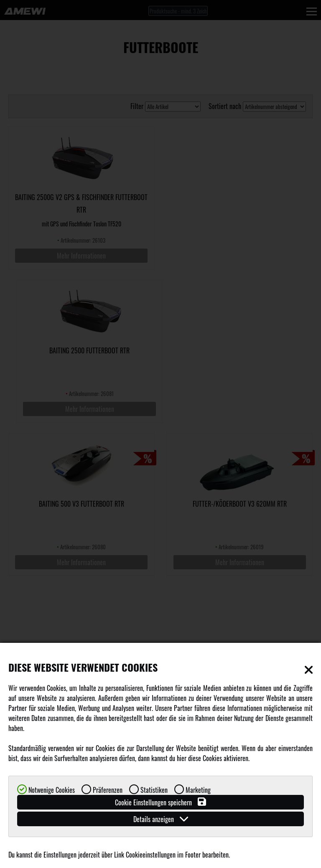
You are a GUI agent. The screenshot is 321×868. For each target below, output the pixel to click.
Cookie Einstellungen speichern (160, 802)
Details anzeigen (161, 819)
